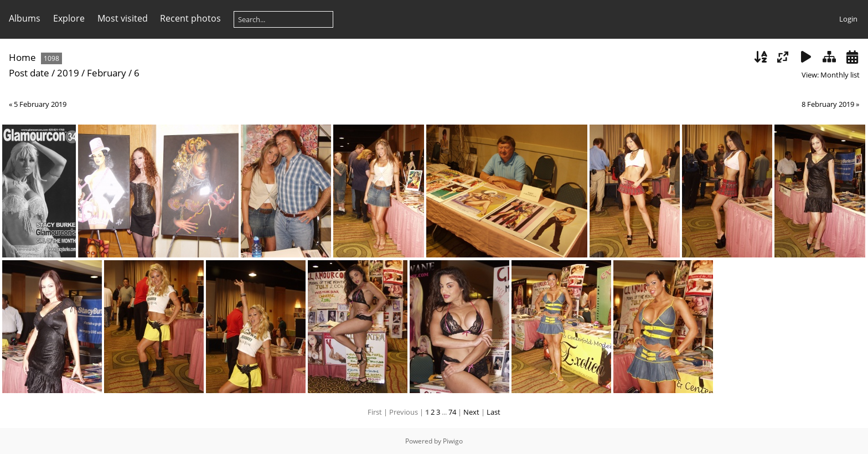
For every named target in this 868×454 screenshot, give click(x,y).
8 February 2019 (828, 104)
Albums (25, 18)
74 (452, 412)
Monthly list (840, 75)
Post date (29, 73)
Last (494, 412)
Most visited (123, 18)
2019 (68, 73)
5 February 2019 (40, 104)
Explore (69, 18)
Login (848, 19)
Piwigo (453, 441)
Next (471, 412)
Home (22, 57)
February (107, 73)
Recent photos (190, 18)
